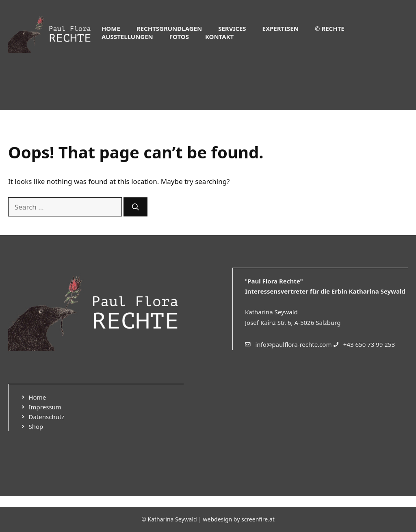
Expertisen (281, 28)
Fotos (179, 37)
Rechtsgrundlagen (169, 28)
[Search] (135, 207)
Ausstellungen (127, 37)
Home (111, 28)
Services (232, 28)
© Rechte (330, 28)
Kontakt (219, 37)
